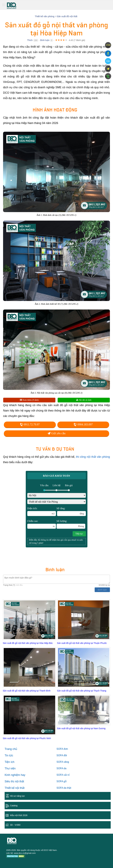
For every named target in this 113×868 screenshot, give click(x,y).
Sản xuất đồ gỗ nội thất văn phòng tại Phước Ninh (27, 738)
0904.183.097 (83, 424)
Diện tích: (42, 512)
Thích (30, 40)
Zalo (108, 61)
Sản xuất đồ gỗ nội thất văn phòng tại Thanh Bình (27, 691)
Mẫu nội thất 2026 (19, 815)
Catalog (14, 806)
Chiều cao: (42, 524)
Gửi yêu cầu (56, 433)
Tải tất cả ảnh (84, 400)
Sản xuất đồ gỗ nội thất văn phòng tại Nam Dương (81, 728)
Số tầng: (71, 512)
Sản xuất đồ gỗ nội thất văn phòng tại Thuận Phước (82, 643)
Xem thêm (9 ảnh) (29, 400)
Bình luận (45, 40)
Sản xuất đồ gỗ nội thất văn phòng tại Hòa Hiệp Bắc (28, 643)
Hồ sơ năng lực (17, 796)
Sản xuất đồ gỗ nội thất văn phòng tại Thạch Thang (82, 691)
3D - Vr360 (15, 825)
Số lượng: (71, 524)
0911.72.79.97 (30, 424)
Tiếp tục (79, 534)
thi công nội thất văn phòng (93, 457)
